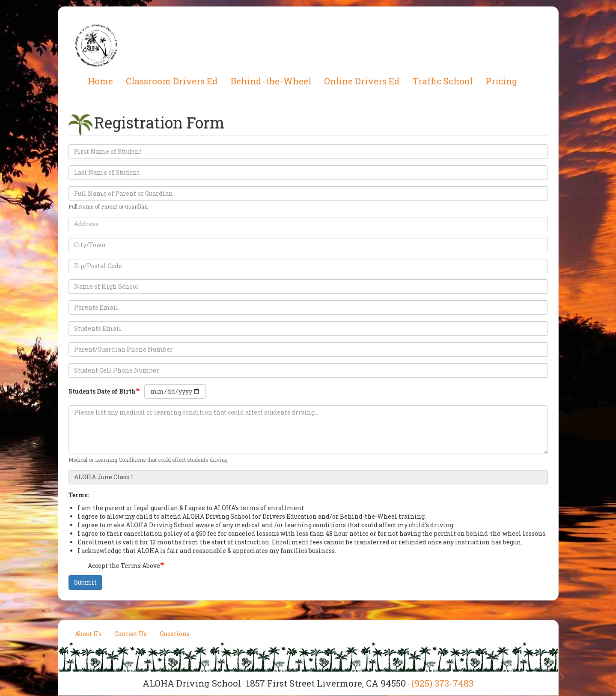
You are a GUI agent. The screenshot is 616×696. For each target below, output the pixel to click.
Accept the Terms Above (119, 566)
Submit (85, 582)
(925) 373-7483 (442, 683)
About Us (88, 634)
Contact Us (131, 634)
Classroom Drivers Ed (172, 81)
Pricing (501, 81)
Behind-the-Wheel (271, 81)
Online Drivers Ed (362, 81)
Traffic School (443, 81)
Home (100, 81)
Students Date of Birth (102, 391)
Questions (175, 634)
